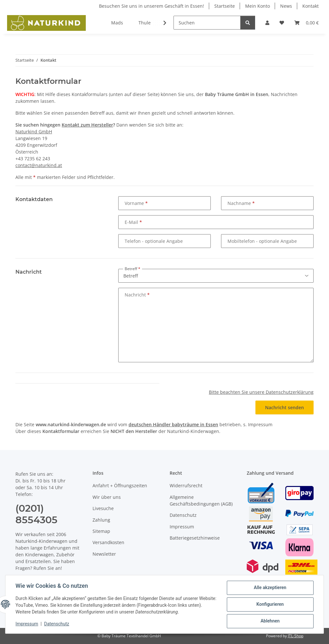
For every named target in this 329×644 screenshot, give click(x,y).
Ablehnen (270, 621)
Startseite (225, 6)
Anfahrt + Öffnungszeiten (120, 485)
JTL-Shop (296, 636)
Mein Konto (258, 6)
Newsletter (104, 554)
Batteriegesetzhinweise (195, 538)
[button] (267, 23)
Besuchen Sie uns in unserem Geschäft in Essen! (151, 6)
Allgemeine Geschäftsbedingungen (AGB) (201, 500)
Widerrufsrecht (186, 485)
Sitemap (101, 531)
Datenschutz (57, 624)
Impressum (27, 624)
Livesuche (103, 508)
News (286, 6)
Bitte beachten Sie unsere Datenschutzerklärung (261, 392)
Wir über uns (107, 497)
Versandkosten (108, 542)
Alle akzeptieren (270, 588)
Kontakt (311, 6)
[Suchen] (207, 23)
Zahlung (101, 520)
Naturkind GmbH (34, 132)
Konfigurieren (270, 604)
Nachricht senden (285, 407)
